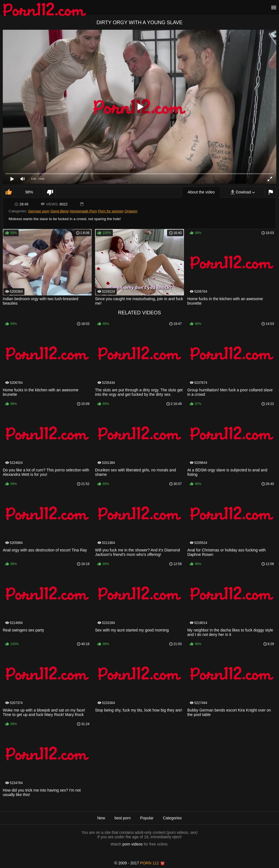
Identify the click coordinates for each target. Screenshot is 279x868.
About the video (201, 192)
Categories (172, 818)
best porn (123, 818)
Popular (147, 818)
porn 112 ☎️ (152, 863)
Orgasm (131, 211)
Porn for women (111, 211)
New (101, 818)
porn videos (133, 844)
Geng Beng (59, 211)
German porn (39, 211)
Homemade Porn (83, 211)
